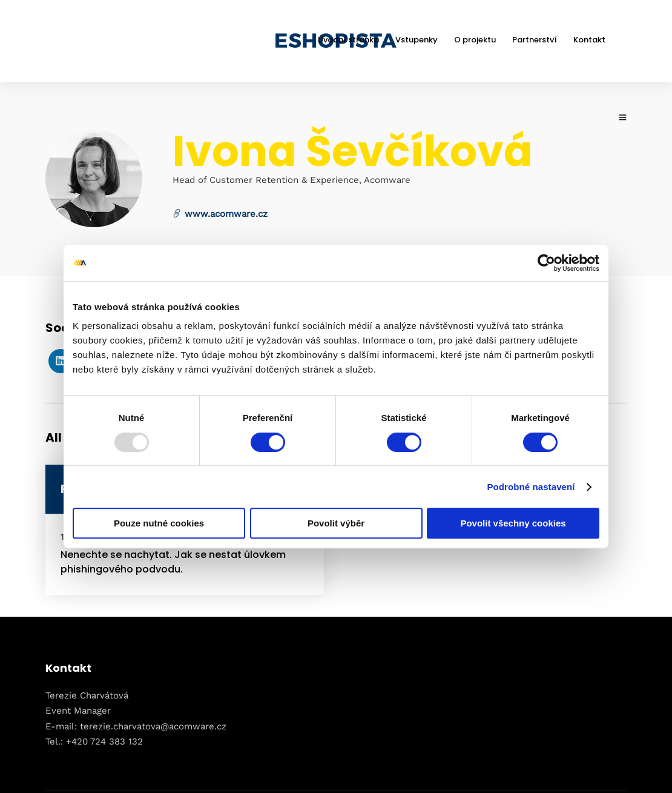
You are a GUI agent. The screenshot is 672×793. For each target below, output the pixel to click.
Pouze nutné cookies (159, 523)
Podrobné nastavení (531, 487)
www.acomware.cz (220, 213)
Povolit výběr (336, 523)
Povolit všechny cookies (513, 523)
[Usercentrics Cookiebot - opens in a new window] (546, 263)
